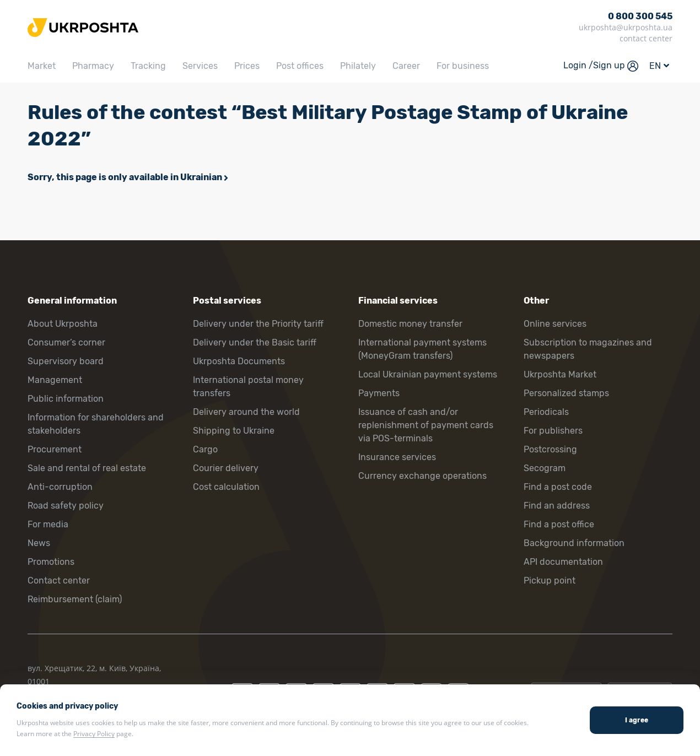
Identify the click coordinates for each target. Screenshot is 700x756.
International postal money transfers (248, 387)
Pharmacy (93, 66)
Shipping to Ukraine (234, 431)
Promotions (51, 562)
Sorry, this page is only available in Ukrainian (125, 177)
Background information (574, 543)
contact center (646, 38)
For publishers (553, 431)
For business (463, 66)
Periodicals (546, 412)
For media (48, 524)
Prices (247, 66)
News (39, 543)
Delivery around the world (246, 412)
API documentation (563, 562)
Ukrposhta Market (560, 374)
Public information (66, 399)
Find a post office (559, 524)
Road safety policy (66, 506)
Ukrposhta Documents (239, 361)
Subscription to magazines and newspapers (588, 349)
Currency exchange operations (422, 476)
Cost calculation (226, 487)
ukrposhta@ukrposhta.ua (626, 27)
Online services (555, 324)
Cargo (205, 449)
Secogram (545, 468)
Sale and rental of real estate (87, 468)
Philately (358, 66)
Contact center (59, 580)
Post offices (300, 66)
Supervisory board (66, 361)
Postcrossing (550, 449)
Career (406, 66)
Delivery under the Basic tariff (255, 342)
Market (42, 66)
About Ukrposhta (63, 324)
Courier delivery (226, 468)
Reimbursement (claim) (75, 599)
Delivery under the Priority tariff (258, 324)
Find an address (557, 506)
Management (55, 380)
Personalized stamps (566, 393)
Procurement (55, 449)
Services (200, 66)
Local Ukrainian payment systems (428, 374)
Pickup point (550, 580)
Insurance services (397, 457)
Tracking (148, 66)
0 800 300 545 (640, 16)
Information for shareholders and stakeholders (96, 424)
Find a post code (558, 487)
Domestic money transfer (410, 324)
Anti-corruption (60, 487)
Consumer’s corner (66, 342)
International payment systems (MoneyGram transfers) (422, 349)
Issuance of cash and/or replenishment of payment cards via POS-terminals (426, 425)
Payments (379, 393)
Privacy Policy (94, 734)
